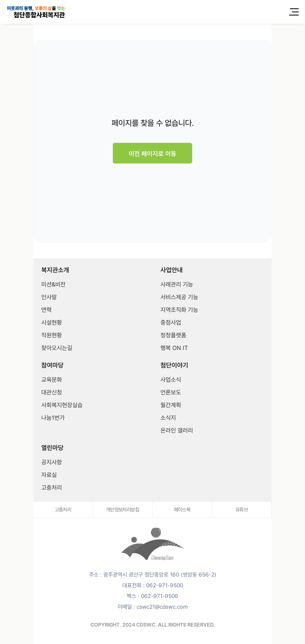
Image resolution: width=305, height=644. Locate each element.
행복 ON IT (174, 348)
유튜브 (242, 510)
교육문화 (52, 380)
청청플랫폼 (173, 335)
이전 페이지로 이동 (152, 154)
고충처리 (52, 488)
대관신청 (52, 392)
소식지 (168, 418)
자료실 (49, 475)
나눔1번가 (53, 418)
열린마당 (52, 448)
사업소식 (171, 380)
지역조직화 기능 (179, 310)
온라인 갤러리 (177, 431)
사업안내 (172, 270)
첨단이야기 (174, 365)
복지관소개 (55, 270)
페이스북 (182, 510)
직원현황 (52, 335)
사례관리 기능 (177, 285)
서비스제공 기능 (179, 297)
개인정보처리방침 (123, 510)
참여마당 (52, 365)
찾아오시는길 (57, 348)
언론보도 (171, 392)
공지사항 (52, 462)
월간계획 (171, 405)
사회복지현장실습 (62, 405)
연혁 (46, 310)
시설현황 (52, 323)
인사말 (49, 297)
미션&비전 (53, 285)
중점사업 (171, 323)
